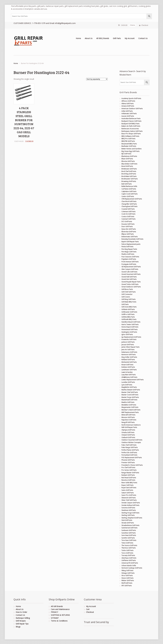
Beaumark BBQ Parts (129, 144)
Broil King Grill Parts (129, 174)
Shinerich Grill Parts (129, 498)
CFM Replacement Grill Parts (132, 199)
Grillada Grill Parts (128, 309)
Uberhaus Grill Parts (129, 558)
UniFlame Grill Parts (129, 560)
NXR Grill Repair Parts (129, 427)
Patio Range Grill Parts (130, 447)
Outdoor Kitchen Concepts (131, 442)
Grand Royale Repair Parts (131, 282)
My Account (130, 38)
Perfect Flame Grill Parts (130, 450)
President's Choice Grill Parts (132, 465)
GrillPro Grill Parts (128, 314)
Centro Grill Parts (128, 196)
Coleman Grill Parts (128, 212)
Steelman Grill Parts (129, 510)
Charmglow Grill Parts (129, 206)
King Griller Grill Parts (129, 357)
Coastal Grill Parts (128, 209)
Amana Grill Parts (128, 106)
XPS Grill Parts (127, 586)
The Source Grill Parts (129, 545)
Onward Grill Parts (128, 435)
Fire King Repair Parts (129, 249)
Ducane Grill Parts (128, 224)
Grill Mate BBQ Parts (129, 302)
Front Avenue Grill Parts (130, 262)
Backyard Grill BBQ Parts (130, 124)
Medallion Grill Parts (129, 405)
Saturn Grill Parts (128, 493)
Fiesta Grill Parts (127, 247)
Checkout (145, 25)
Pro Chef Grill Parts (128, 468)
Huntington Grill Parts (129, 332)
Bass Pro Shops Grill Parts (131, 134)
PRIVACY (54, 612)
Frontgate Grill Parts (129, 264)
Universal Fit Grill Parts (130, 563)
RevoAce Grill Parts (128, 480)
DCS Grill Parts (127, 222)
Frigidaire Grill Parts (129, 259)
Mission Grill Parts (128, 417)
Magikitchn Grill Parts (129, 387)
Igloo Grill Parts (127, 334)
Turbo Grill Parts (127, 550)
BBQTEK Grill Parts (128, 141)
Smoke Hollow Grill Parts (130, 505)
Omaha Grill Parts (128, 432)
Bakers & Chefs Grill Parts (131, 126)
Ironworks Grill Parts (129, 339)
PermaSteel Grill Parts (129, 455)
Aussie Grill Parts (128, 116)
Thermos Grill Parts (129, 548)
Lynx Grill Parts (127, 385)
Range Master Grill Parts (130, 473)
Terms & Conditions (59, 621)
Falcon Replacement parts (131, 244)
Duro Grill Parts (127, 227)
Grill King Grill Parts (128, 299)
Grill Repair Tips (22, 624)
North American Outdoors (131, 425)
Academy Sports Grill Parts (131, 98)
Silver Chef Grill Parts (129, 500)
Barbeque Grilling (23, 618)
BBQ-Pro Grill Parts (128, 139)
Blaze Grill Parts (127, 159)
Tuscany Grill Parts (128, 555)
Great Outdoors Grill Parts (131, 287)
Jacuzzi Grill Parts (128, 345)
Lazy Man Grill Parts (129, 375)
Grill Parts (117, 38)
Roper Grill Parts (127, 485)
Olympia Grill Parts (128, 430)
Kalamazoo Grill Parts (129, 352)
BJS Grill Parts (126, 154)
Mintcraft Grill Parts (128, 415)
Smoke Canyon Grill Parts (131, 503)
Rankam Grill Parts (128, 475)
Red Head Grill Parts (129, 478)
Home (78, 38)
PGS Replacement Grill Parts (132, 458)
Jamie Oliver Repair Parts (130, 347)
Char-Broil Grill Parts (129, 201)
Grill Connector (127, 294)
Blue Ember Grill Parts (129, 164)
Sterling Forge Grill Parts (130, 513)
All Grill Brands (57, 606)
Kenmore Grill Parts (129, 355)
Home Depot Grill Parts (130, 327)
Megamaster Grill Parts (130, 407)
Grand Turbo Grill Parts (130, 284)
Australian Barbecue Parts (131, 119)
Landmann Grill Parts (129, 370)
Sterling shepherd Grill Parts (132, 518)
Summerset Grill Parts (129, 528)
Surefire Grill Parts (128, 538)
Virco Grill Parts (127, 575)
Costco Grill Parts (128, 217)
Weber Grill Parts (128, 580)
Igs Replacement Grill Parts (131, 337)
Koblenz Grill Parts (128, 367)
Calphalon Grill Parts (129, 191)
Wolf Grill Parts (127, 583)
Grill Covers (126, 297)
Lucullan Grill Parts (128, 382)
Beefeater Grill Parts (129, 146)
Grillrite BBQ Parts (128, 317)
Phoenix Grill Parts (128, 460)
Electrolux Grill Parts (129, 232)
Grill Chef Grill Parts (129, 292)
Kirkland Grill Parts (128, 360)
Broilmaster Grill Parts (130, 179)
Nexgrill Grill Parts (128, 422)
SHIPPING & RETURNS (60, 615)
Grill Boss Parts (127, 289)
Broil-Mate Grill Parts (129, 176)
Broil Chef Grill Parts (129, 171)
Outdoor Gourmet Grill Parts (132, 440)
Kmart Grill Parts (127, 365)
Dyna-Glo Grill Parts (129, 229)
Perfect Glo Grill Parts (129, 453)
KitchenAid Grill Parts (129, 362)
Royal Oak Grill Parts (129, 488)
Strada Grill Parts (128, 523)
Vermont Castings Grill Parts (132, 568)
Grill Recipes (21, 621)
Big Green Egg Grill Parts (130, 151)
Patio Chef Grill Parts (129, 445)
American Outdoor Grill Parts (132, 109)
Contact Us (143, 38)
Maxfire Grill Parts (128, 402)
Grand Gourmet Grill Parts (131, 274)
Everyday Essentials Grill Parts (132, 239)
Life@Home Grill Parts (129, 377)
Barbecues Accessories (130, 129)
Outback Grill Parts (128, 437)
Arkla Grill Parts (127, 111)
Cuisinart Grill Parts (128, 219)
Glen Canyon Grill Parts (130, 269)
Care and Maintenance (60, 609)
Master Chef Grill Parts (130, 392)
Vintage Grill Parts (128, 573)
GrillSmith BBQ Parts (129, 319)
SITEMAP (55, 618)
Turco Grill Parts (127, 553)
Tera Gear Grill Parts (129, 540)
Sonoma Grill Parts (128, 508)
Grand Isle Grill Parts (129, 279)
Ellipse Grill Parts (128, 234)
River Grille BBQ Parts (129, 483)
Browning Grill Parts (129, 181)
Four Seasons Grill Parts (130, 257)
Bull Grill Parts (127, 184)
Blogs (18, 627)
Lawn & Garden (127, 372)
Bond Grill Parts (127, 166)
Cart (88, 609)
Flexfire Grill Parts (128, 254)
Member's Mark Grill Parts (131, 410)
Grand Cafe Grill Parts (129, 272)
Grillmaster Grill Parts (129, 312)
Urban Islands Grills (129, 566)
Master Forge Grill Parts (130, 397)
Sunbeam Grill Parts (129, 530)
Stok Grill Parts (127, 520)
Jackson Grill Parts (128, 342)
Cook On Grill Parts (128, 214)
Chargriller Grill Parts (129, 204)
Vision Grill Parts (127, 578)
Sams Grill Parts (127, 490)
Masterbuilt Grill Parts (129, 400)
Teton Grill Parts (127, 543)
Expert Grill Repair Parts (130, 242)
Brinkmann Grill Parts (129, 169)
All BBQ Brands (103, 38)
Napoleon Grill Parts (129, 420)
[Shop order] (97, 79)
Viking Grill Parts (127, 571)
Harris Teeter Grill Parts (130, 324)
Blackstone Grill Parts (129, 156)
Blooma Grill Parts (128, 161)
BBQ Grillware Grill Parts (130, 136)
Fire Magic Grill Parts (129, 252)
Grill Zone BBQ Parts (129, 307)
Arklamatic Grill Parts (129, 114)
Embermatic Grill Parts (130, 237)
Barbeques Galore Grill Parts (132, 131)
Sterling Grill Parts (128, 515)
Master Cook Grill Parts (130, 395)
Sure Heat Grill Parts (129, 535)
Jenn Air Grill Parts (128, 350)
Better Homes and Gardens (131, 149)
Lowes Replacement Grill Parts (133, 380)
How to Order (21, 612)
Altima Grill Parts (128, 104)
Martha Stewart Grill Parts (131, 390)
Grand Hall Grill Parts (129, 277)
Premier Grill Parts (128, 463)
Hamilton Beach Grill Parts (131, 322)
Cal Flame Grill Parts (129, 189)
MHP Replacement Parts (130, 412)
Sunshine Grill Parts (129, 533)
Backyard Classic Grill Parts (131, 121)
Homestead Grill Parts (130, 329)
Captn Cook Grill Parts (130, 194)
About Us (89, 38)
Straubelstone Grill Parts (130, 525)
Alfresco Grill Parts (128, 101)
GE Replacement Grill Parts (131, 267)
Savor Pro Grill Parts (129, 495)
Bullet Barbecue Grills (129, 186)
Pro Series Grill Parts (129, 470)
